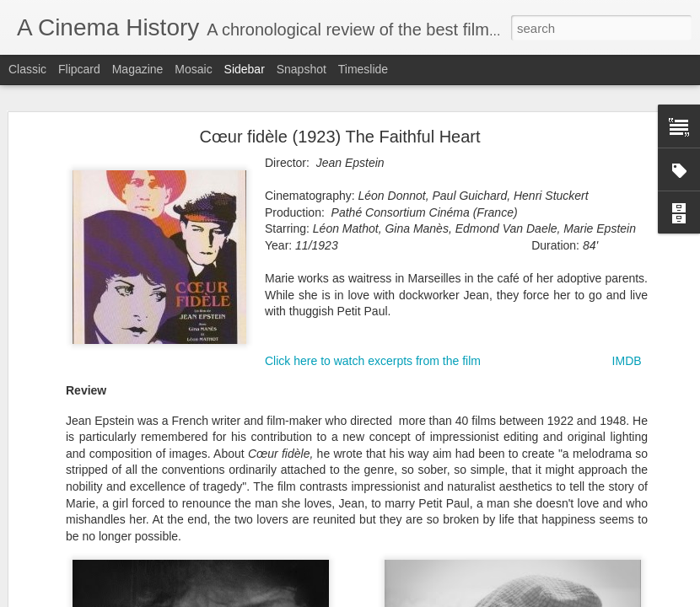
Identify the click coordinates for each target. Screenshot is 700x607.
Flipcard (79, 69)
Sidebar (245, 69)
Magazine (138, 69)
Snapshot (302, 69)
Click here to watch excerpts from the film (373, 361)
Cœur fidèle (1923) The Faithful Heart (339, 137)
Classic (27, 69)
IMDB (627, 361)
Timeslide (363, 69)
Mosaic (193, 69)
